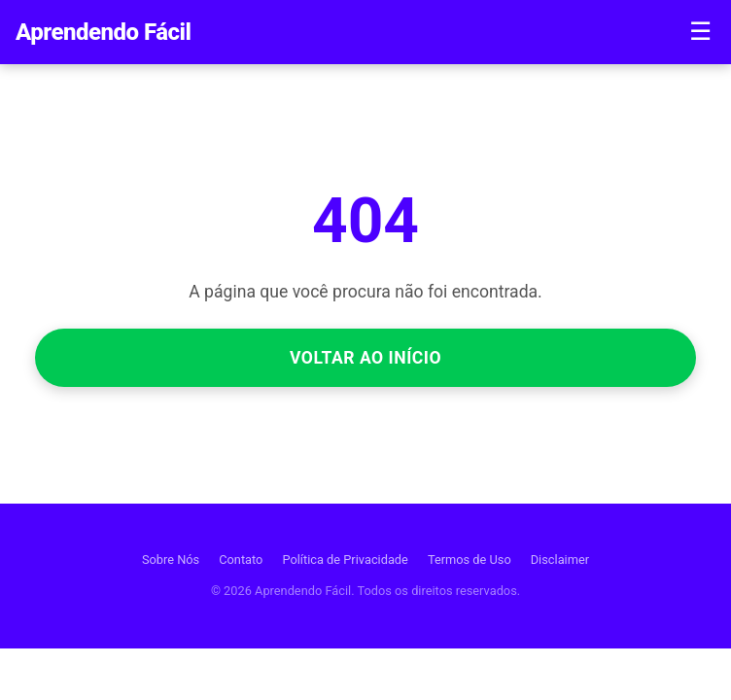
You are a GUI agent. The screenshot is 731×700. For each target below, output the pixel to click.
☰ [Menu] (700, 31)
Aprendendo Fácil (104, 32)
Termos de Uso (470, 560)
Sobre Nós (171, 560)
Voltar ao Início (365, 358)
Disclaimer (560, 560)
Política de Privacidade (345, 560)
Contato (241, 560)
